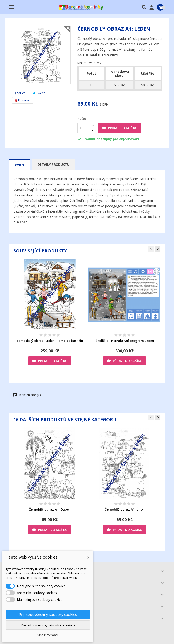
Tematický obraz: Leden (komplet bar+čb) (50, 341)
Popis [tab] (19, 165)
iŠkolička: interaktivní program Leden (124, 341)
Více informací (48, 635)
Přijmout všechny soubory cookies (48, 615)
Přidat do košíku (120, 128)
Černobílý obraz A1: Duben (50, 509)
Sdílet (20, 93)
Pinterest (23, 100)
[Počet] (84, 128)
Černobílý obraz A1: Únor (124, 509)
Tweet (39, 93)
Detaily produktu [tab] (53, 165)
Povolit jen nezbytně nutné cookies (48, 625)
